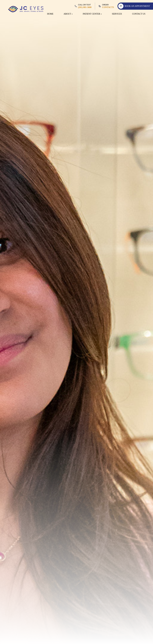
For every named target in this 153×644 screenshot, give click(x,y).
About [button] (68, 14)
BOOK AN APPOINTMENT (134, 6)
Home (50, 14)
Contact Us (139, 14)
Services (117, 14)
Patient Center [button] (92, 14)
